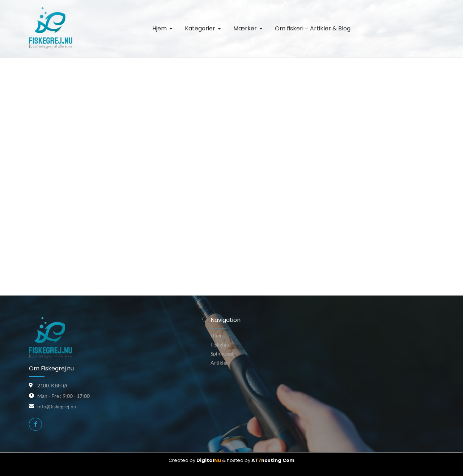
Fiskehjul (221, 345)
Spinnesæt (222, 354)
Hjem (217, 335)
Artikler (219, 363)
